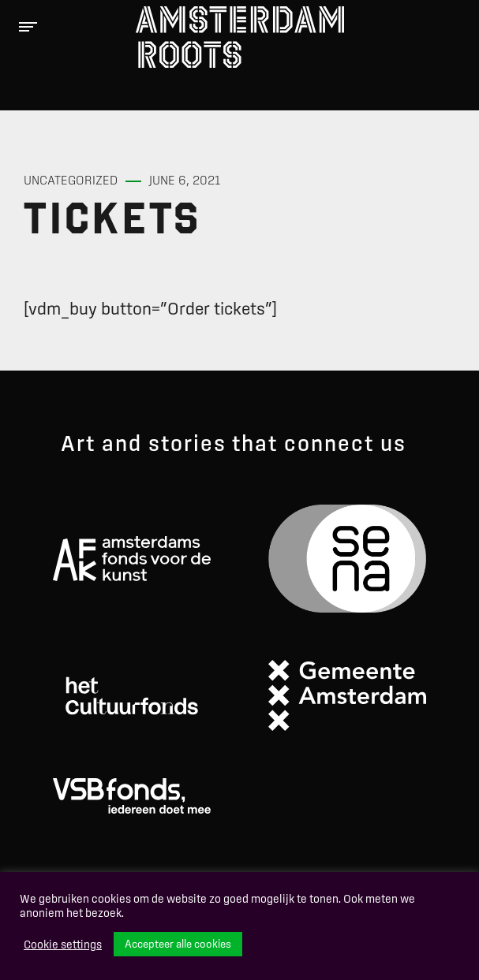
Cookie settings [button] (63, 945)
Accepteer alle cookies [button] (178, 944)
